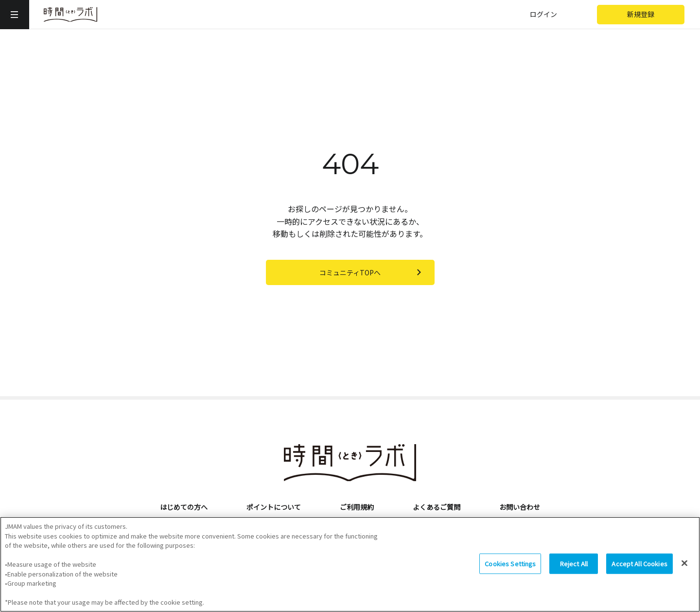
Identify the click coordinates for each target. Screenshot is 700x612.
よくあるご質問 (437, 507)
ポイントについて (274, 507)
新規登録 (641, 14)
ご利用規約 (357, 507)
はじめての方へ (184, 507)
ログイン (543, 14)
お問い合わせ (520, 507)
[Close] (684, 568)
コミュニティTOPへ (372, 272)
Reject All (574, 568)
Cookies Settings (510, 568)
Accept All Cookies (639, 568)
